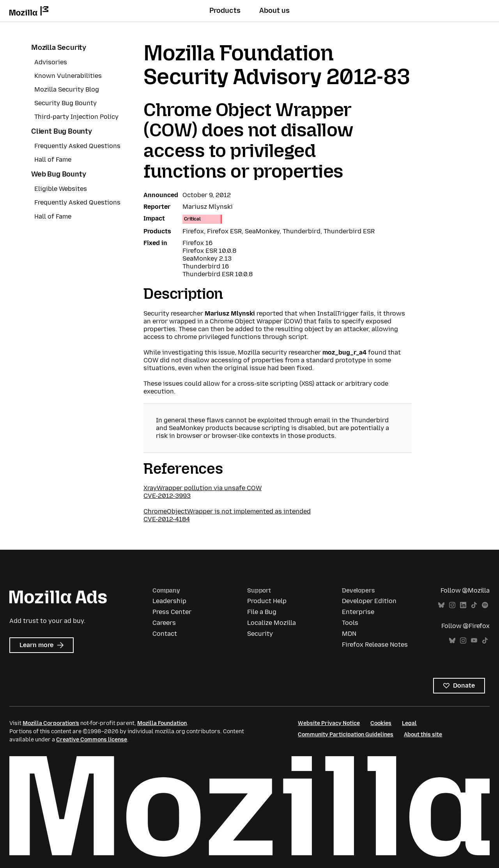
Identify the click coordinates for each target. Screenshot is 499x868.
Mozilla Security (59, 48)
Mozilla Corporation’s (51, 723)
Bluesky (441, 605)
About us (274, 11)
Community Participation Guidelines (346, 735)
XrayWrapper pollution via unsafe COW (203, 488)
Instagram (452, 605)
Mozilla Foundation (162, 723)
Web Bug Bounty (58, 174)
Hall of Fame (53, 160)
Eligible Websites (61, 189)
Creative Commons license (92, 740)
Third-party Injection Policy (76, 117)
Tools (350, 623)
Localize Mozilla (272, 623)
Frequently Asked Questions (77, 146)
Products (225, 11)
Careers (164, 623)
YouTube (474, 641)
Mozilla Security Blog (67, 89)
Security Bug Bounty (65, 103)
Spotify (485, 605)
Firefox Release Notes (375, 645)
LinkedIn (463, 605)
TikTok (474, 605)
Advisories (51, 62)
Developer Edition (369, 601)
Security (260, 634)
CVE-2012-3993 (167, 496)
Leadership (169, 601)
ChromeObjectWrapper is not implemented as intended (227, 511)
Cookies (381, 723)
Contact (165, 634)
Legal (409, 723)
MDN (349, 634)
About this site (423, 735)
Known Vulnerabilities (68, 76)
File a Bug (262, 612)
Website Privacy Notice (329, 723)
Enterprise (358, 612)
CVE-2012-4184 (167, 519)
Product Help (267, 601)
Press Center (172, 612)
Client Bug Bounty (62, 131)
